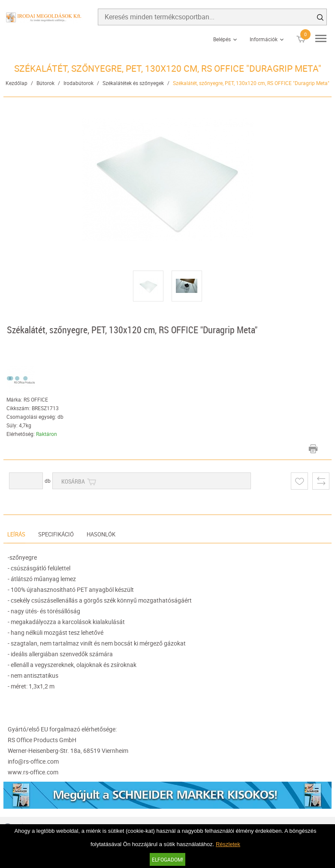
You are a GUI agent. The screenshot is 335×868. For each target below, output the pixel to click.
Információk (264, 39)
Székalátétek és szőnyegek (133, 83)
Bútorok (45, 83)
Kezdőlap (17, 83)
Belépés (222, 39)
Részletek (228, 844)
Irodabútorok (78, 83)
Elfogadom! (167, 859)
